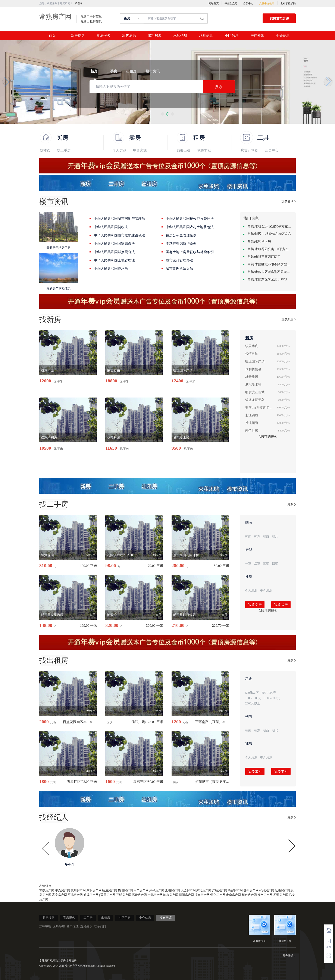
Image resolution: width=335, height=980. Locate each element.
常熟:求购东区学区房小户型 (267, 279)
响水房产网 (171, 895)
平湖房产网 (63, 890)
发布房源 (166, 918)
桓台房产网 (249, 895)
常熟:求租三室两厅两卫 (264, 257)
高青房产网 (139, 895)
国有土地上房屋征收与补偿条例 (190, 252)
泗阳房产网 (187, 895)
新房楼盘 (78, 36)
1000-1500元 (253, 698)
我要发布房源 (279, 18)
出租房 (106, 918)
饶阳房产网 (125, 890)
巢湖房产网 (172, 890)
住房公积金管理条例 (181, 235)
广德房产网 (220, 890)
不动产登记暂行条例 (181, 244)
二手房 (88, 918)
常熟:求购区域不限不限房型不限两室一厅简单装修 (270, 264)
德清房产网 (110, 890)
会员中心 (248, 3)
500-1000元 (269, 693)
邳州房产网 (267, 890)
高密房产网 (235, 890)
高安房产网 (60, 895)
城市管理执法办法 (179, 269)
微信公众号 (231, 3)
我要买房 (281, 605)
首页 (52, 36)
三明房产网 (124, 895)
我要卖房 (255, 605)
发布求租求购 (288, 3)
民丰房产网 (141, 890)
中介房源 (140, 150)
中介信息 (283, 36)
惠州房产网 (78, 890)
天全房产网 (188, 890)
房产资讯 (257, 36)
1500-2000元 (272, 698)
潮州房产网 (265, 895)
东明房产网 (94, 890)
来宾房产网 (204, 890)
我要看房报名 (268, 437)
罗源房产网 (281, 895)
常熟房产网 (55, 17)
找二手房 (64, 150)
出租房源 (155, 36)
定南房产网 (234, 895)
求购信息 (180, 36)
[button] (163, 114)
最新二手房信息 (91, 16)
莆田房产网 (108, 895)
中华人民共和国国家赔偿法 (114, 244)
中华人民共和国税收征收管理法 (190, 219)
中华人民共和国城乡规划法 (114, 252)
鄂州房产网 (251, 890)
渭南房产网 (202, 895)
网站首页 (214, 3)
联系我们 (100, 926)
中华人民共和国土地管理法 (114, 260)
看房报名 (103, 36)
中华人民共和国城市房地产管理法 (119, 219)
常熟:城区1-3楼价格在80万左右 (269, 234)
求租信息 (206, 36)
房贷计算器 (249, 150)
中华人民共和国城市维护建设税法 (119, 235)
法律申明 (45, 926)
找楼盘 (45, 150)
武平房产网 (157, 890)
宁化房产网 (155, 895)
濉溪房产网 (91, 895)
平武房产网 (75, 895)
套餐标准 (59, 926)
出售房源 (129, 36)
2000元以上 (253, 703)
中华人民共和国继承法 (111, 269)
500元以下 (252, 693)
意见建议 (86, 926)
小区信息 (232, 36)
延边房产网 (282, 890)
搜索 (219, 87)
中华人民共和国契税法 (111, 227)
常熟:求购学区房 (259, 242)
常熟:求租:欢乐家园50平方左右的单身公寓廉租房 (270, 226)
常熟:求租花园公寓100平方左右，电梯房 (270, 249)
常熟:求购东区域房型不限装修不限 (270, 272)
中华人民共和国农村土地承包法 (190, 227)
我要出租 (184, 150)
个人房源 (119, 150)
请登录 (79, 3)
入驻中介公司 (267, 3)
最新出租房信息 (91, 22)
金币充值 (73, 926)
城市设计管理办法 (179, 260)
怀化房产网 (218, 895)
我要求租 (204, 150)
